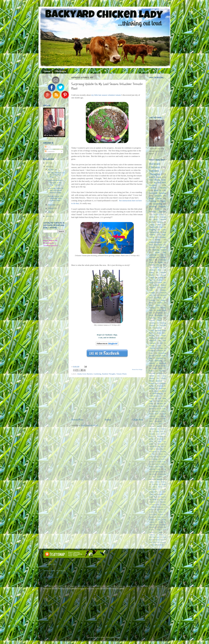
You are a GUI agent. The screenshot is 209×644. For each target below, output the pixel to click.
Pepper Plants (153, 497)
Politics (161, 499)
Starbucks (160, 517)
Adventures (155, 411)
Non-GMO (155, 484)
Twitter (161, 527)
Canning (152, 424)
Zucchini (160, 404)
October (51, 170)
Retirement (162, 388)
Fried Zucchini (154, 457)
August (51, 208)
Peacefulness (160, 494)
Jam (165, 469)
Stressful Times (155, 320)
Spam (162, 514)
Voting (161, 532)
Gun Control (155, 464)
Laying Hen (155, 225)
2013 (48, 216)
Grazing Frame (161, 462)
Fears (151, 353)
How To (158, 190)
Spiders (151, 517)
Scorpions (155, 391)
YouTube (163, 325)
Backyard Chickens (155, 165)
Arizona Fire (161, 283)
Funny (163, 201)
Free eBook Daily (157, 180)
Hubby (151, 371)
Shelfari (160, 512)
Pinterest (160, 386)
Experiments (153, 451)
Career (161, 424)
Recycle (151, 509)
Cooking (152, 300)
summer (152, 217)
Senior (151, 398)
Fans (153, 454)
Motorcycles (160, 479)
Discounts (152, 446)
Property (152, 388)
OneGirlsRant (153, 489)
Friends (164, 457)
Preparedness (153, 502)
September (52, 205)
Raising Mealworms (158, 507)
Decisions (160, 439)
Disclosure (60, 71)
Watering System (159, 250)
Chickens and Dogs (156, 348)
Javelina (160, 303)
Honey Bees (158, 368)
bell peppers (153, 406)
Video (151, 404)
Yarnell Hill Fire (156, 227)
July (50, 212)
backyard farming (157, 193)
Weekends (152, 535)
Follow (161, 454)
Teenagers (152, 519)
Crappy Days (159, 431)
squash (151, 409)
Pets (164, 265)
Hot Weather (160, 467)
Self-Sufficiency (154, 396)
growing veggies (157, 206)
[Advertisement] (107, 398)
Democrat (160, 444)
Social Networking (156, 315)
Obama (164, 484)
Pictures (152, 247)
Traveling (152, 323)
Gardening (98, 374)
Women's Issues (159, 540)
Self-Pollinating (157, 394)
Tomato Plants (121, 374)
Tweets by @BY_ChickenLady (54, 571)
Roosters (160, 313)
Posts (48, 147)
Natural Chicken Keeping (157, 482)
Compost (152, 351)
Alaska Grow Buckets (85, 374)
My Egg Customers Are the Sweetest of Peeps (56, 175)
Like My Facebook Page (51, 577)
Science (151, 512)
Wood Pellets (153, 542)
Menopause (162, 474)
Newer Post (77, 420)
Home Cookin (161, 366)
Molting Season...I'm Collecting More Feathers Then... (55, 198)
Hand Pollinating (155, 361)
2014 (48, 166)
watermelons (157, 328)
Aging (151, 283)
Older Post (138, 420)
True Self (160, 401)
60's (158, 409)
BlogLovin (153, 341)
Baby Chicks (155, 198)
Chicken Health (157, 188)
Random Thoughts (109, 374)
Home (47, 71)
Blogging (152, 230)
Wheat (161, 535)
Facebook (163, 451)
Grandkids (160, 358)
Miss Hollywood (156, 245)
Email (151, 449)
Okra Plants (157, 487)
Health (160, 262)
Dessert (161, 351)
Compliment (153, 429)
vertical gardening (156, 545)
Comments (50, 151)
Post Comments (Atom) (90, 425)
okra (162, 406)
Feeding (153, 201)
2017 (48, 163)
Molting (151, 479)
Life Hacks (153, 474)
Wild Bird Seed (154, 537)
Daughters (160, 436)
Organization (153, 492)
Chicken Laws (155, 346)
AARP (164, 409)
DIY (157, 209)
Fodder (157, 240)
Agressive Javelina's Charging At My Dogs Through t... (55, 182)
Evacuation (162, 237)
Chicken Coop (158, 214)
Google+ (152, 462)
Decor (151, 441)
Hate (162, 464)
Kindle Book (155, 177)
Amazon (158, 196)
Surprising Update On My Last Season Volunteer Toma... (56, 190)
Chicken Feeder (155, 426)
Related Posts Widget (137, 370)
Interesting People (155, 469)
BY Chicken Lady (50, 564)
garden (161, 277)
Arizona (163, 217)
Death (151, 439)
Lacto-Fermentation (158, 472)
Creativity (152, 434)
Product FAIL (155, 504)
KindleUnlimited (155, 242)
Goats (162, 459)
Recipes (163, 247)
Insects (161, 373)
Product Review (157, 212)
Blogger (117, 637)
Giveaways (154, 459)
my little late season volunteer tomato (106, 95)
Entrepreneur (160, 449)
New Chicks (155, 305)
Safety (151, 272)
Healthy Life (154, 265)
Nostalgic (152, 308)
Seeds (164, 391)
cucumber (163, 542)
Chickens (160, 222)
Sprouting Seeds (155, 318)
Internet (152, 376)
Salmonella (160, 509)
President (163, 502)
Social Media (153, 514)
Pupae (164, 504)
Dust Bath (161, 446)
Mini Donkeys (157, 477)
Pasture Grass (154, 383)
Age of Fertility (156, 280)
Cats (161, 343)
